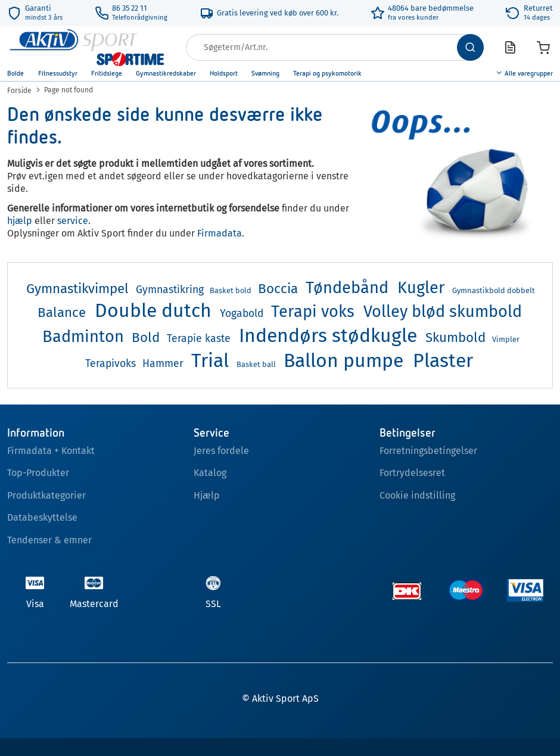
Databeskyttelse (42, 517)
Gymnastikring (170, 290)
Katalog (210, 473)
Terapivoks (111, 364)
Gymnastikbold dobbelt (494, 290)
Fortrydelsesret (412, 473)
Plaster (443, 360)
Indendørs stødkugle (328, 335)
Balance (62, 312)
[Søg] (470, 47)
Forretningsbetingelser (428, 451)
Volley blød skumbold (443, 312)
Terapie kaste (199, 339)
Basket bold (231, 290)
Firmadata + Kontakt (51, 451)
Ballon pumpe (343, 360)
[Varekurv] (543, 48)
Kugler (421, 288)
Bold (146, 337)
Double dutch (153, 310)
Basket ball (256, 364)
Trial (210, 360)
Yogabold (242, 314)
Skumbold (455, 337)
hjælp (20, 221)
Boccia (278, 289)
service (73, 221)
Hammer (163, 364)
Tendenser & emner (49, 540)
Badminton (83, 337)
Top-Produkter (38, 473)
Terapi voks (313, 312)
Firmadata (220, 233)
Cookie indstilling (417, 495)
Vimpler (506, 339)
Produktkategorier (46, 495)
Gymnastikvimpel (77, 289)
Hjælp (207, 495)
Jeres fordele (221, 451)
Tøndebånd (347, 288)
